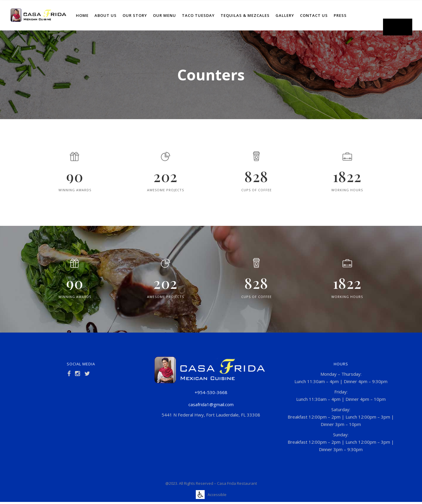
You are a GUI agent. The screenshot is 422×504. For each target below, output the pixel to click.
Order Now (398, 27)
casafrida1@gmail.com (211, 404)
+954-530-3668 (211, 392)
